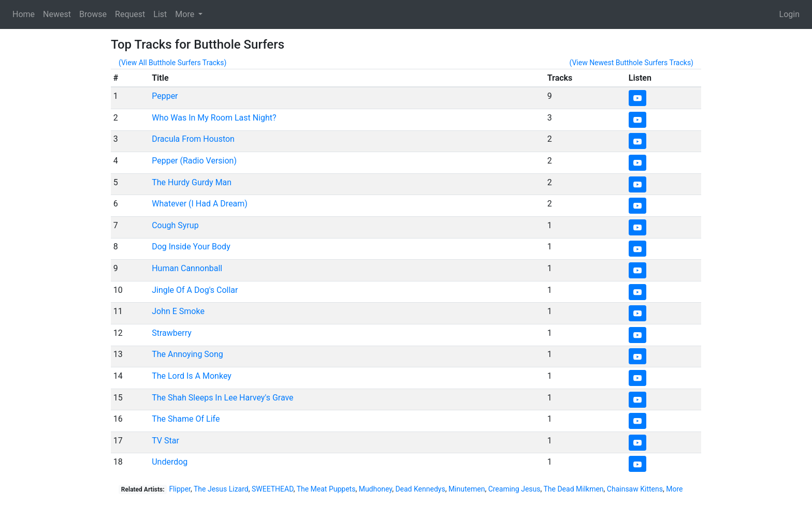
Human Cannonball (187, 268)
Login (789, 14)
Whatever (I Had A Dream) (200, 204)
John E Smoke (178, 311)
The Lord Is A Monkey (192, 376)
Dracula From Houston (193, 139)
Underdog (170, 462)
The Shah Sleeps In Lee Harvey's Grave (222, 398)
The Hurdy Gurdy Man (192, 182)
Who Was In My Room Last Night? (214, 118)
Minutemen (467, 489)
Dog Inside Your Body (191, 247)
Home (24, 14)
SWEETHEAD (273, 489)
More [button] (186, 14)
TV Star (165, 441)
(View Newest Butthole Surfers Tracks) (631, 63)
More (674, 489)
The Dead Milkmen (573, 489)
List (160, 14)
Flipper (180, 489)
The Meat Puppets (326, 489)
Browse (93, 14)
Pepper (165, 96)
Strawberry (172, 333)
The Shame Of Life (186, 419)
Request (130, 14)
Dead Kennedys (420, 489)
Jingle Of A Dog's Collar (195, 290)
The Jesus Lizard (221, 489)
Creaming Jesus (514, 489)
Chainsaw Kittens (635, 489)
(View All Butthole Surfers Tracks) (172, 63)
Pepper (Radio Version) (194, 161)
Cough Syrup (175, 225)
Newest (57, 14)
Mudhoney (376, 489)
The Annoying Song (187, 354)
